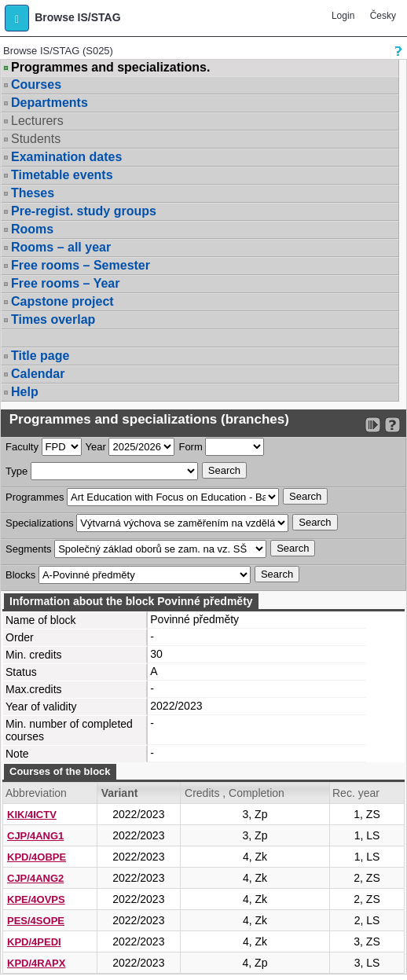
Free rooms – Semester (81, 265)
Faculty (22, 447)
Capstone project (62, 301)
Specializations (40, 523)
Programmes (35, 497)
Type (16, 471)
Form (190, 447)
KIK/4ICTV (32, 815)
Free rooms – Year (65, 283)
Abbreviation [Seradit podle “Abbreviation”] (36, 793)
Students (36, 139)
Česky (383, 16)
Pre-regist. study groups (84, 211)
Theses (33, 193)
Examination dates (66, 157)
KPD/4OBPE (37, 857)
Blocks (20, 575)
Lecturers (37, 121)
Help (25, 392)
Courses (36, 84)
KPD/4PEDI (34, 942)
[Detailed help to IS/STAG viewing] (392, 425)
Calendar (38, 374)
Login (343, 16)
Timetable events (62, 175)
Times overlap (53, 319)
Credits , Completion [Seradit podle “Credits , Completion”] (235, 793)
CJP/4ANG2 (35, 878)
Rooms (32, 229)
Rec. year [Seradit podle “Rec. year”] (356, 793)
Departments (49, 103)
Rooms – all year (61, 247)
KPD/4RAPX (36, 963)
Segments (29, 549)
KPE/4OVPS (36, 899)
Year (96, 447)
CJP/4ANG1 (35, 836)
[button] (17, 18)
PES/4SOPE (36, 921)
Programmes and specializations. (110, 68)
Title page (40, 356)
